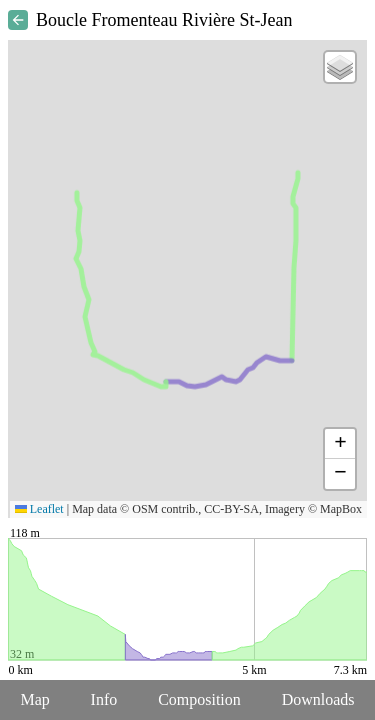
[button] (340, 67)
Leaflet (39, 509)
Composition (199, 699)
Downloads (318, 699)
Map (34, 699)
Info (104, 699)
